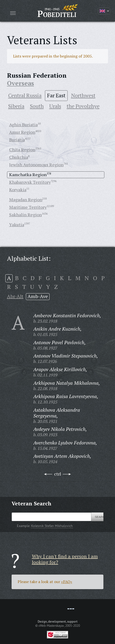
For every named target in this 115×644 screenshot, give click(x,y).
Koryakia (18, 190)
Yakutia (17, 225)
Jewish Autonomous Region (36, 165)
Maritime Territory (28, 207)
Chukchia (19, 157)
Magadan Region (26, 200)
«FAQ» (67, 582)
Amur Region (22, 132)
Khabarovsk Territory (30, 182)
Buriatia (17, 140)
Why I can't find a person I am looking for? (65, 559)
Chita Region (22, 150)
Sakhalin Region (25, 215)
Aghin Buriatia (23, 125)
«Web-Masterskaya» (51, 626)
